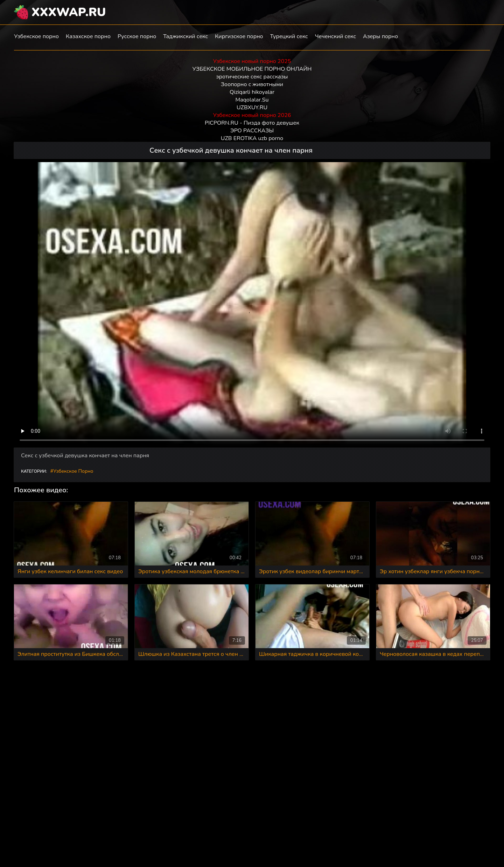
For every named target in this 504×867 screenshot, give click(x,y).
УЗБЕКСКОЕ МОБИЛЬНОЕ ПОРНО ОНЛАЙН (252, 69)
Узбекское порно (36, 36)
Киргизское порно (239, 36)
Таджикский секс (185, 36)
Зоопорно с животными (252, 84)
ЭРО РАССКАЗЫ (252, 131)
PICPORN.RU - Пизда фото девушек (252, 123)
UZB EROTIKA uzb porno (252, 138)
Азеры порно (380, 36)
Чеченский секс (335, 36)
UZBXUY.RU (252, 107)
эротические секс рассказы (252, 77)
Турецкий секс (289, 36)
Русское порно (137, 36)
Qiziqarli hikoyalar (252, 92)
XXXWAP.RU (69, 12)
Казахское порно (88, 36)
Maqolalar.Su (252, 100)
